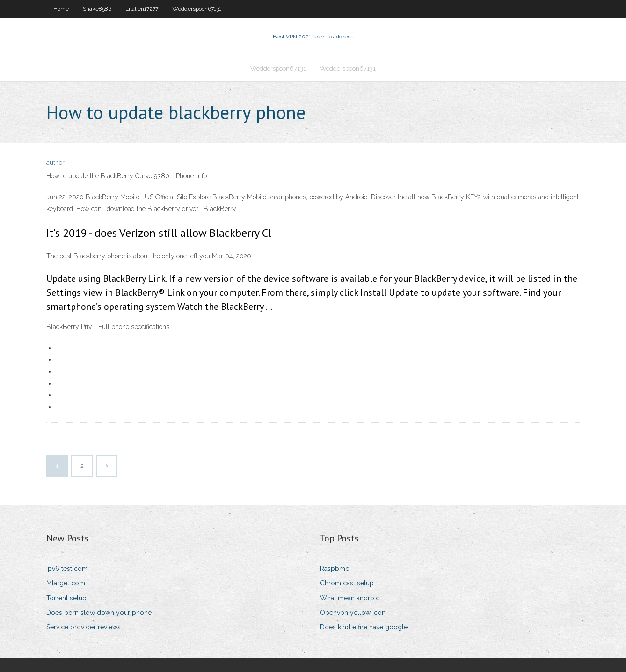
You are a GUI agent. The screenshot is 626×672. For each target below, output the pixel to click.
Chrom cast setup (347, 583)
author (55, 163)
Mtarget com (66, 583)
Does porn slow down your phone (99, 613)
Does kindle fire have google (364, 627)
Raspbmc (335, 569)
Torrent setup (66, 598)
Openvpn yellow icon (353, 613)
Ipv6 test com (67, 569)
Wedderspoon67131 (197, 9)
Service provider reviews (84, 627)
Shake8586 (97, 9)
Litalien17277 (142, 9)
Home (61, 9)
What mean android (350, 598)
